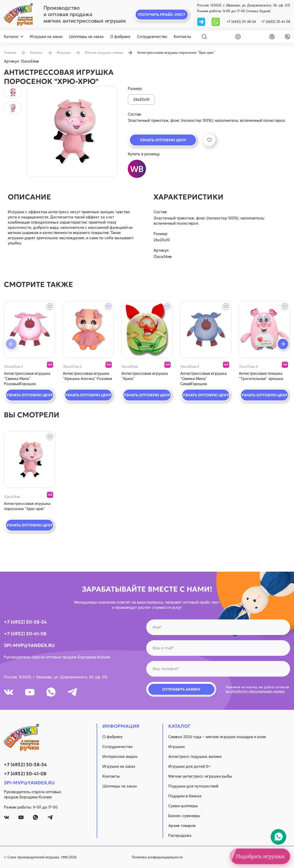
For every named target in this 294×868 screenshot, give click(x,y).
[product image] (72, 131)
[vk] (9, 692)
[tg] (202, 21)
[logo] (18, 15)
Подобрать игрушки (260, 856)
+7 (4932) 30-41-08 (276, 22)
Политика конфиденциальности (157, 857)
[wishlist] (237, 37)
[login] (271, 37)
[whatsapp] (216, 21)
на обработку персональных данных (255, 691)
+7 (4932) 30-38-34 (241, 22)
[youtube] (30, 692)
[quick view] (30, 329)
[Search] (204, 37)
